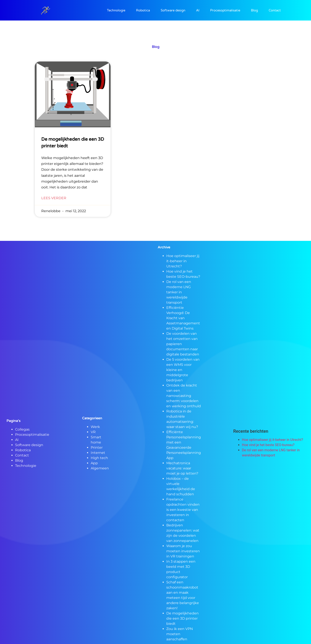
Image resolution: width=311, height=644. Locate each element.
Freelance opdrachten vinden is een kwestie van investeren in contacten (183, 510)
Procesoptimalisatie (225, 10)
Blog (254, 10)
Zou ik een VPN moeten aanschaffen (180, 634)
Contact (275, 10)
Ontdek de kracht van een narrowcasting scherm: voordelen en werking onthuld (184, 396)
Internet (98, 453)
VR (93, 432)
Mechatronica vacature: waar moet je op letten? (182, 468)
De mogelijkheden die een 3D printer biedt (182, 618)
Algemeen (100, 468)
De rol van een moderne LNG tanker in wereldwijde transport (179, 292)
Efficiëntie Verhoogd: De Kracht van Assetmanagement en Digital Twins (183, 318)
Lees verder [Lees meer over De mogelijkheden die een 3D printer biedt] (54, 198)
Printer (97, 447)
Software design (173, 10)
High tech (99, 458)
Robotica (143, 10)
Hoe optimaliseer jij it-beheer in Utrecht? (183, 261)
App (94, 463)
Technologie (116, 10)
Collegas (22, 429)
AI (198, 10)
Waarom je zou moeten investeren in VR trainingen (183, 551)
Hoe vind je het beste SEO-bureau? (268, 445)
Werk (95, 427)
